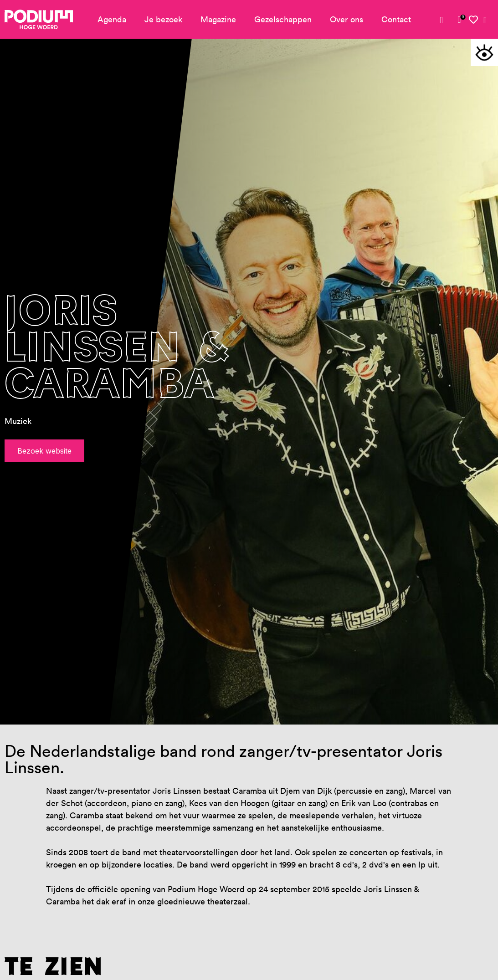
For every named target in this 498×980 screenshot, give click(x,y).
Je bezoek (163, 19)
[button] (484, 52)
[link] (459, 20)
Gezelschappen (283, 19)
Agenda (112, 19)
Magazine (218, 19)
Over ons (347, 19)
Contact (396, 19)
